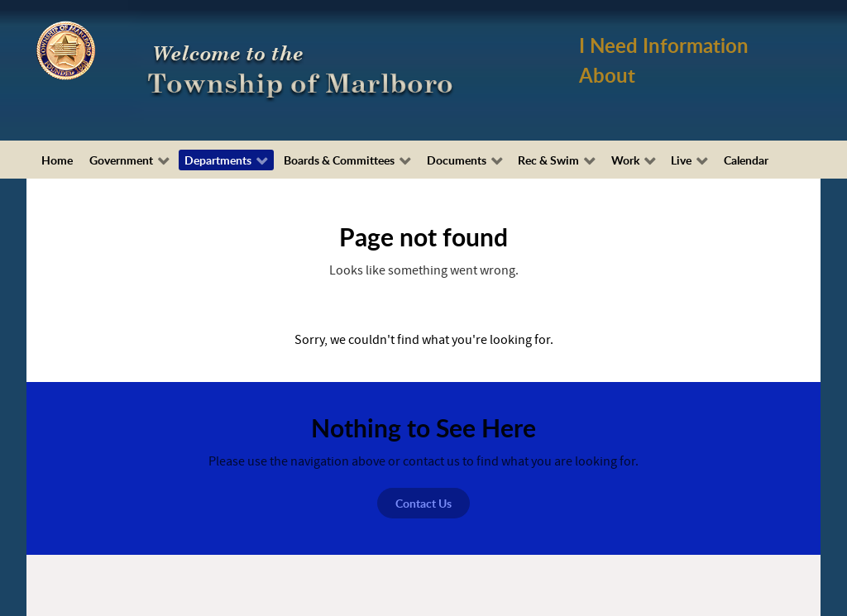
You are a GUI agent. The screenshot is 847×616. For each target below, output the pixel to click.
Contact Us (423, 503)
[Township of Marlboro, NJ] (304, 69)
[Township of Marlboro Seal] (66, 50)
